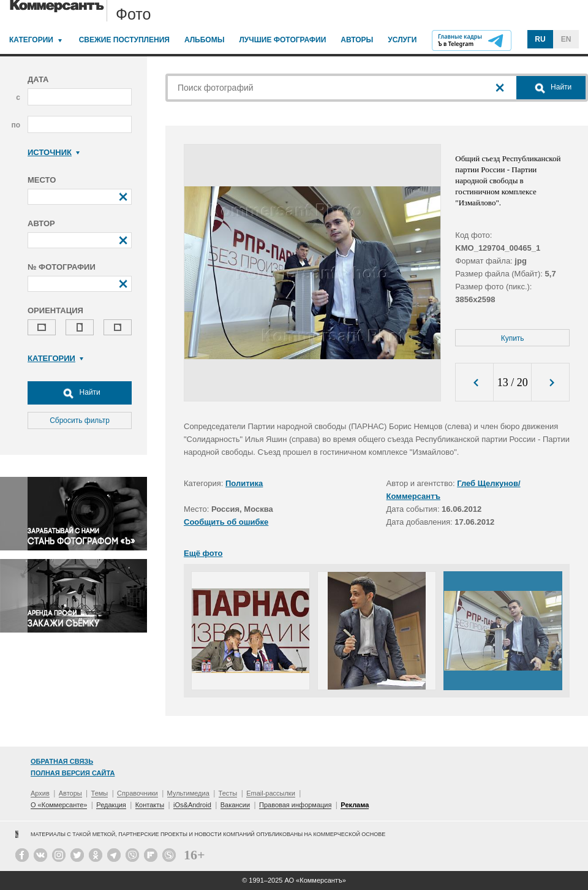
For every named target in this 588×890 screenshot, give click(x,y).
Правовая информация (295, 805)
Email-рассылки (271, 793)
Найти (80, 393)
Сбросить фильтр (80, 420)
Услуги (402, 40)
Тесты (228, 793)
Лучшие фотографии (282, 40)
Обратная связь (62, 761)
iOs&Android (192, 805)
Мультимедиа (188, 793)
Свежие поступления (124, 40)
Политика (244, 483)
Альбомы (205, 40)
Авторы (357, 40)
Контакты (150, 805)
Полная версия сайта (73, 773)
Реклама (355, 805)
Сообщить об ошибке (226, 522)
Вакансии (236, 805)
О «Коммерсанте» (59, 805)
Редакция (111, 805)
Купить (513, 338)
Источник (54, 152)
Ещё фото (203, 553)
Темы (100, 793)
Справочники (138, 793)
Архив (40, 793)
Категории (31, 40)
